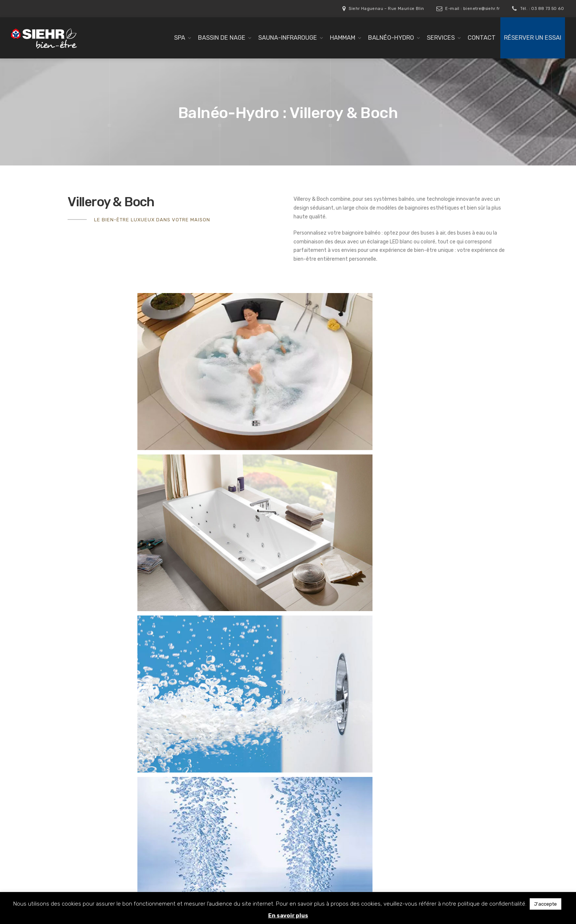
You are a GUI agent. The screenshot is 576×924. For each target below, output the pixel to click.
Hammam (343, 38)
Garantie (197, 833)
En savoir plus (288, 916)
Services (441, 38)
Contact (482, 38)
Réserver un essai (533, 38)
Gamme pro (200, 774)
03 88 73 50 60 (436, 757)
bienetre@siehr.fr (445, 775)
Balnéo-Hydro (391, 38)
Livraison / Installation (212, 822)
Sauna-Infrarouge (288, 38)
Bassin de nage (222, 38)
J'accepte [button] (546, 904)
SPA (180, 38)
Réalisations (200, 843)
